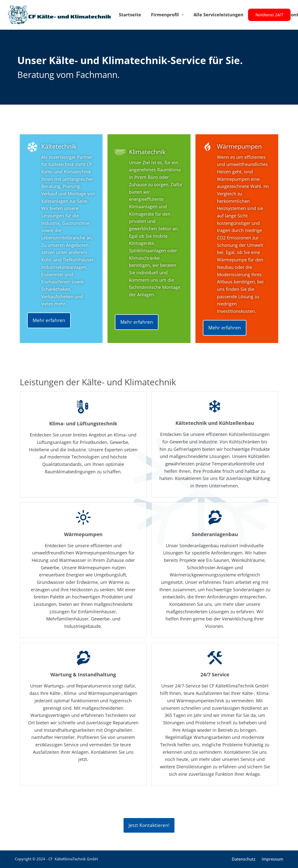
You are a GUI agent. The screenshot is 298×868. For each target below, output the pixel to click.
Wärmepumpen (239, 146)
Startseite (130, 15)
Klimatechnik (147, 152)
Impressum (272, 859)
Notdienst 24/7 (269, 15)
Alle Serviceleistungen (218, 15)
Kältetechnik (59, 146)
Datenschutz (244, 859)
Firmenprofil (168, 15)
